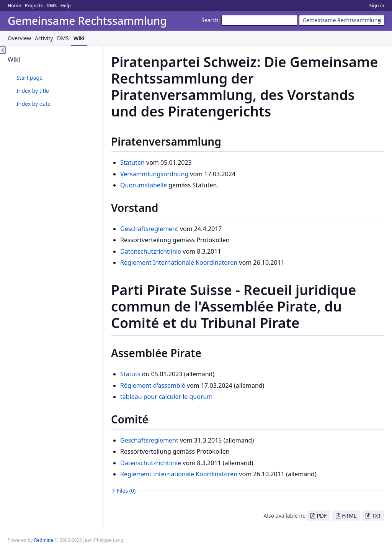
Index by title (33, 91)
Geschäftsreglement (149, 229)
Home (14, 6)
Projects (34, 6)
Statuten (132, 162)
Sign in (377, 6)
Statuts (130, 374)
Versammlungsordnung (154, 174)
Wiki (79, 38)
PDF (322, 516)
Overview (19, 38)
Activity (44, 38)
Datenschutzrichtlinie (151, 251)
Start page (29, 78)
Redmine (44, 540)
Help (66, 6)
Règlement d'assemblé (153, 385)
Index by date (33, 104)
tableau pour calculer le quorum (166, 397)
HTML (349, 516)
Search (210, 20)
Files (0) (126, 491)
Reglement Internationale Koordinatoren (179, 262)
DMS (51, 6)
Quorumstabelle (144, 185)
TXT (376, 516)
